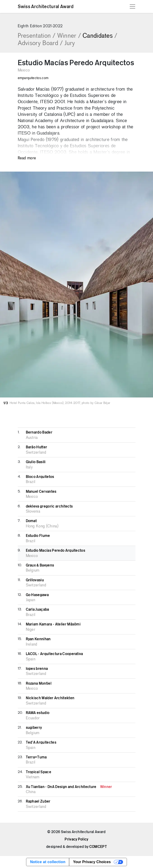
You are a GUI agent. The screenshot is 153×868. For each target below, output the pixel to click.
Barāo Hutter (37, 447)
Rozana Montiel (39, 683)
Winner (69, 36)
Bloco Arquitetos (40, 477)
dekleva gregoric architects (49, 506)
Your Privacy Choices (92, 862)
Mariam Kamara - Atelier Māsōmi (53, 624)
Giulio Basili (36, 462)
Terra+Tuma (36, 757)
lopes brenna (37, 669)
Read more (27, 158)
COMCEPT (98, 847)
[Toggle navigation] (132, 6)
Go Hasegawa (37, 595)
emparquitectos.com (33, 78)
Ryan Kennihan (38, 639)
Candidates (100, 36)
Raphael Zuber (38, 801)
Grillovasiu (35, 580)
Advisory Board (40, 43)
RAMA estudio (38, 713)
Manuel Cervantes (41, 492)
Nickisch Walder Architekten (50, 698)
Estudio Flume (38, 536)
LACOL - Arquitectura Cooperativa (54, 654)
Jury (70, 43)
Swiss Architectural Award (46, 6)
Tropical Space (39, 772)
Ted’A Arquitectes (41, 742)
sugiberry (34, 728)
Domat (31, 521)
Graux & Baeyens (40, 565)
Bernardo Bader (39, 432)
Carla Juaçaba (37, 609)
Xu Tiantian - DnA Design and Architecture (69, 787)
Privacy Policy (76, 839)
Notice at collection (48, 862)
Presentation (37, 36)
